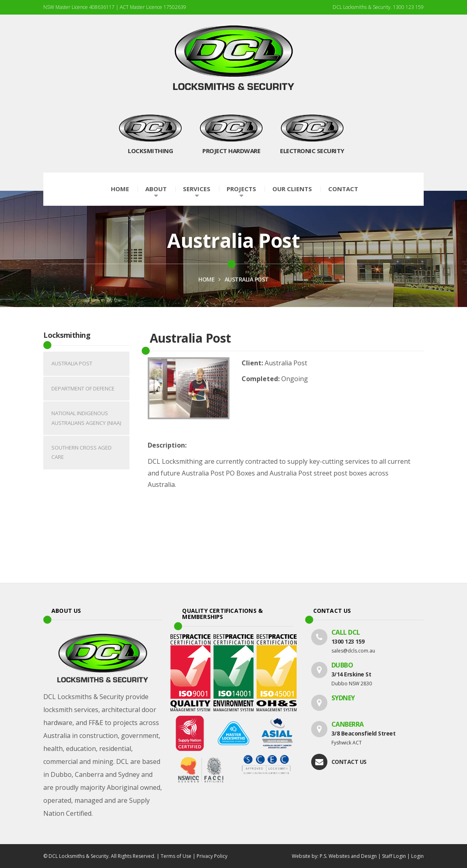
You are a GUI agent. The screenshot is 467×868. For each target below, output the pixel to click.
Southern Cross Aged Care (82, 452)
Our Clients (292, 189)
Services (197, 189)
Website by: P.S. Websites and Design (334, 856)
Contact (343, 189)
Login (417, 856)
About (156, 189)
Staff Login (394, 856)
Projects (241, 189)
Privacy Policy (212, 856)
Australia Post (247, 279)
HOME (206, 279)
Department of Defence (83, 388)
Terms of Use (176, 856)
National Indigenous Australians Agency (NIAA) (86, 418)
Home (120, 189)
